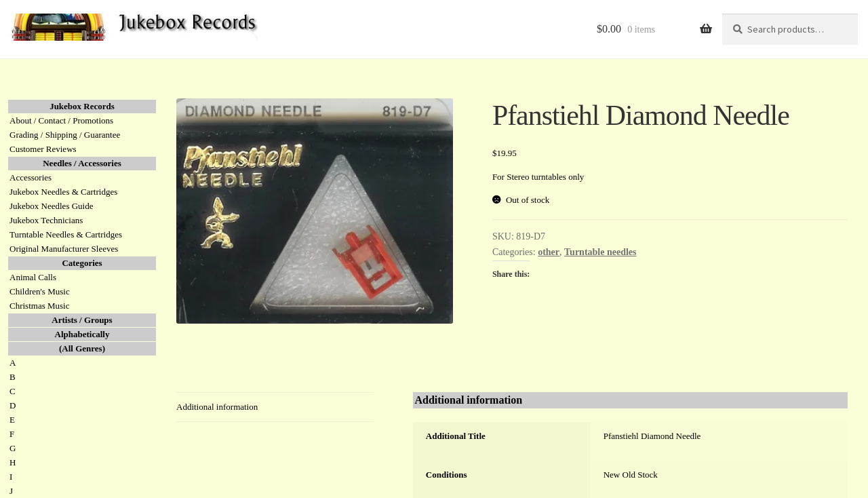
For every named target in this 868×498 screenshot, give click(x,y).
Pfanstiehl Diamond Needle (652, 436)
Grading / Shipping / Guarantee (65, 135)
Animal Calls (33, 277)
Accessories (31, 177)
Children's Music (40, 291)
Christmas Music (39, 306)
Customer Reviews (43, 149)
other (549, 252)
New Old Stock (631, 475)
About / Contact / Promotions (61, 120)
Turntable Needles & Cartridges (66, 234)
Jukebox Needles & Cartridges (63, 192)
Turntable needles (600, 252)
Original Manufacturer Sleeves (64, 249)
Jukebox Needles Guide (51, 206)
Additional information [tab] (217, 407)
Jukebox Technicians (46, 220)
